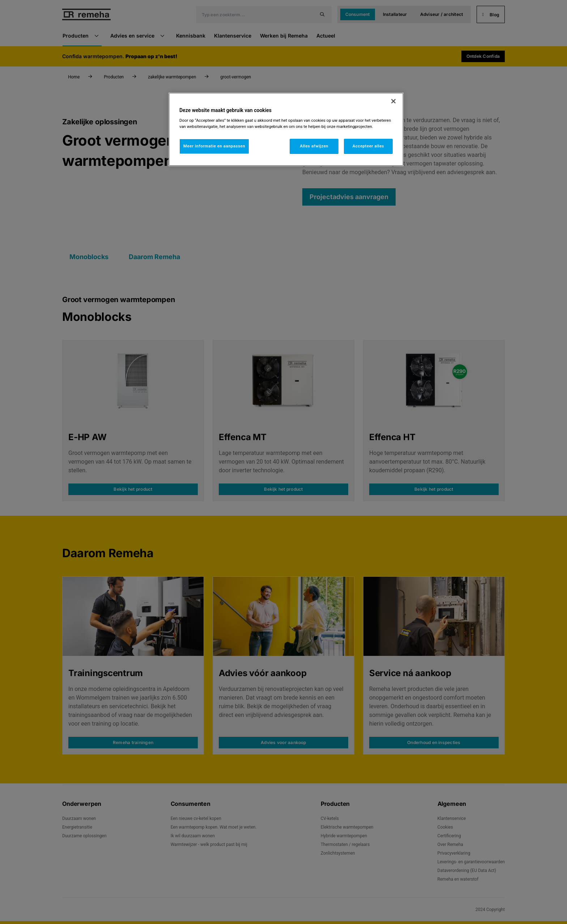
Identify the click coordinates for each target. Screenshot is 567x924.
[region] (286, 130)
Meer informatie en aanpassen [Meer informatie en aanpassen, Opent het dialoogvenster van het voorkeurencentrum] (214, 146)
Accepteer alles (368, 146)
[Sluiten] (393, 101)
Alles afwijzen (314, 146)
